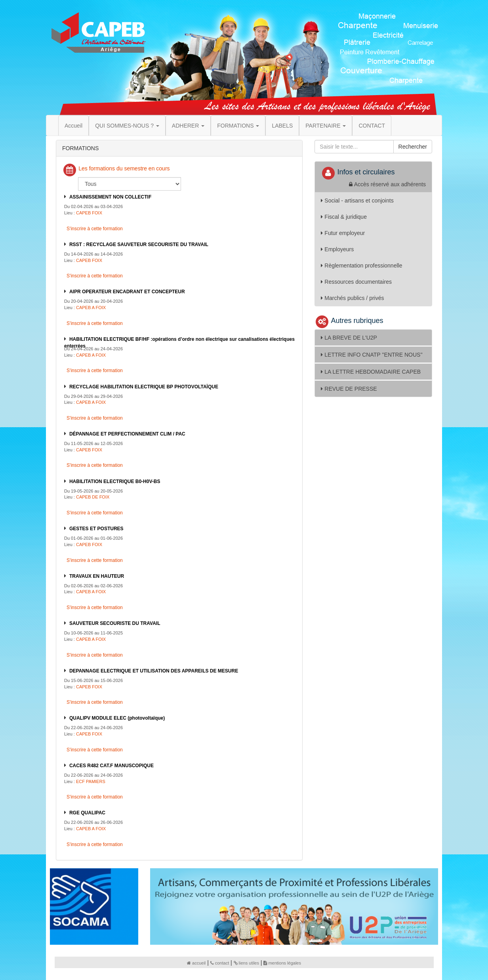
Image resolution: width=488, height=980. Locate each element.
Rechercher (413, 147)
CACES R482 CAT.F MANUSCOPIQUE (112, 766)
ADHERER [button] (188, 126)
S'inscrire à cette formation (94, 229)
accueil (196, 963)
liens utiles (246, 963)
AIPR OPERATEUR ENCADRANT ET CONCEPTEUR (127, 292)
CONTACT (372, 126)
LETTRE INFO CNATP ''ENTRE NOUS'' (372, 355)
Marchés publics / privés (352, 298)
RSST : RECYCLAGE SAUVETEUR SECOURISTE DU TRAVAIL (139, 245)
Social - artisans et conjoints (357, 201)
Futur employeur (343, 233)
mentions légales (282, 963)
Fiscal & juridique (344, 217)
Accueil (73, 126)
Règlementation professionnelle (361, 266)
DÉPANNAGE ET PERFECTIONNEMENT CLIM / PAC (127, 434)
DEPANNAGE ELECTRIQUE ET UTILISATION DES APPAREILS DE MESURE (154, 671)
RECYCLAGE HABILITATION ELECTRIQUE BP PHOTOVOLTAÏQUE (144, 387)
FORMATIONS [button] (238, 126)
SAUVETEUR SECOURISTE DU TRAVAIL (115, 623)
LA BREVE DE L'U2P (349, 338)
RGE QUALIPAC (87, 813)
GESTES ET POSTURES (96, 529)
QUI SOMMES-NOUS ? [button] (127, 126)
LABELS (282, 126)
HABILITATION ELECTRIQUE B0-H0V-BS (115, 481)
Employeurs (337, 249)
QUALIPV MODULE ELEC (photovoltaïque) (117, 718)
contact (220, 963)
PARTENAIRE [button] (326, 126)
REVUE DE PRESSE (349, 389)
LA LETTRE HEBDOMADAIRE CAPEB (371, 372)
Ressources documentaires (356, 282)
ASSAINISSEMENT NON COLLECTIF (110, 197)
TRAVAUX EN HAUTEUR (97, 576)
